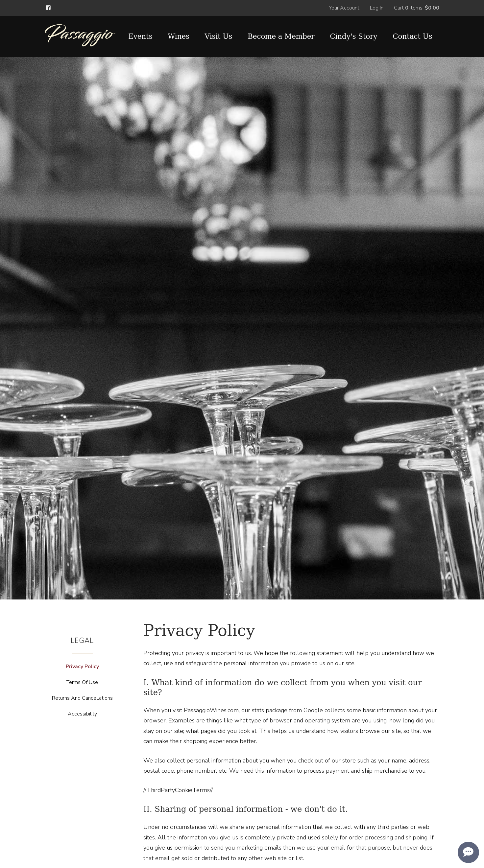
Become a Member (281, 36)
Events (140, 36)
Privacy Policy (82, 667)
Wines (179, 36)
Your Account (344, 8)
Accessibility (82, 714)
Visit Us (219, 36)
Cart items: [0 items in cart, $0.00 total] (417, 8)
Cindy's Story (353, 36)
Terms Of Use (82, 682)
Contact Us (412, 36)
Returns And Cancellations (82, 698)
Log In (377, 8)
